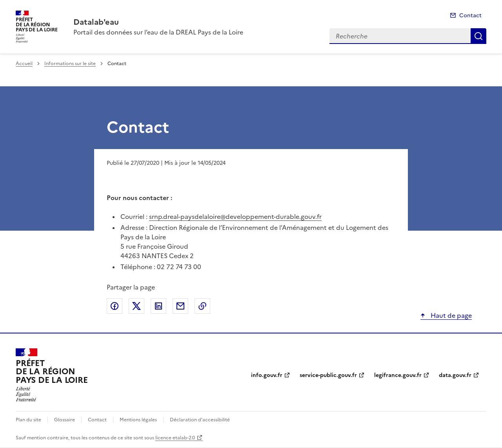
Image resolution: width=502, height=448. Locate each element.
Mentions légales (138, 420)
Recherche (478, 36)
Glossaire (65, 420)
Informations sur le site (70, 64)
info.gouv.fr (267, 375)
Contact (470, 15)
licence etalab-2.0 (175, 438)
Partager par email (180, 306)
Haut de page (450, 315)
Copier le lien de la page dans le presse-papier (202, 306)
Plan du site (28, 420)
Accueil (24, 64)
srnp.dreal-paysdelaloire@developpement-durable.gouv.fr (235, 217)
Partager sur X (136, 306)
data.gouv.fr (455, 375)
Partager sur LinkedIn (158, 306)
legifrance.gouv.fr (398, 375)
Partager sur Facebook (115, 306)
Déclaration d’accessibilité (200, 420)
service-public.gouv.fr (328, 375)
